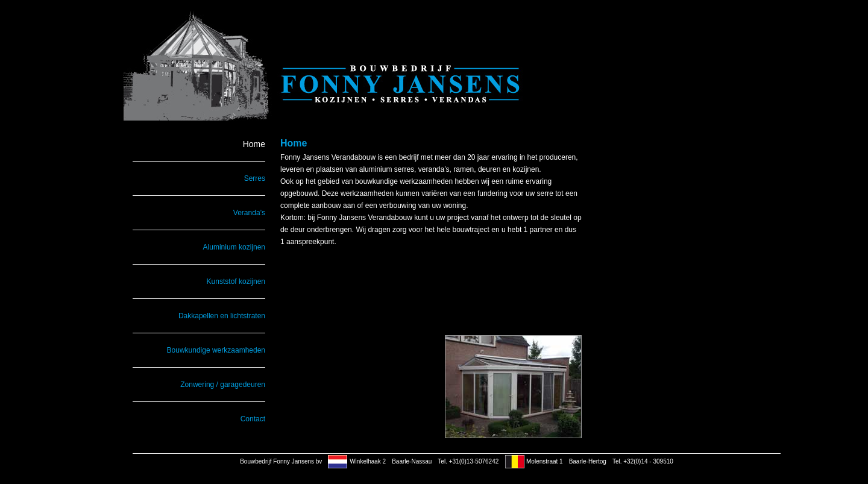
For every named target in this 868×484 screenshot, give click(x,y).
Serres (255, 178)
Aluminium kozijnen (234, 247)
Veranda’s (249, 213)
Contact (253, 419)
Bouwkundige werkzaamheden (216, 350)
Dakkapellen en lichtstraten (222, 316)
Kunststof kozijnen (236, 281)
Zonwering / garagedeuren (223, 385)
